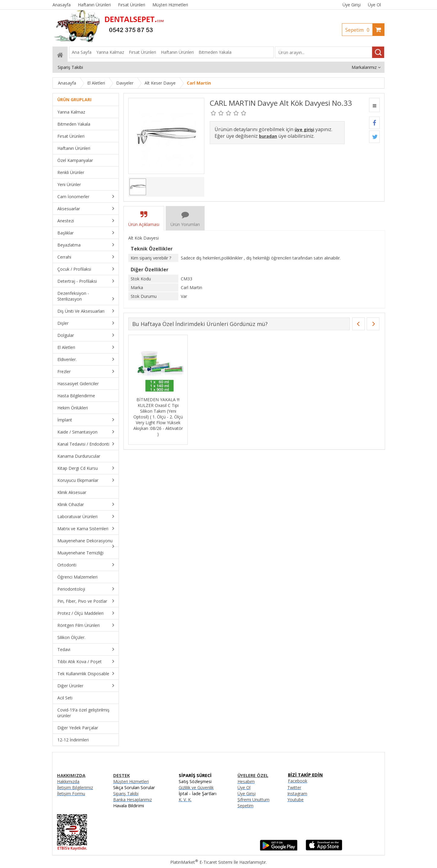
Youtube (295, 800)
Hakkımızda (68, 781)
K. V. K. (185, 800)
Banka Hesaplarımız (132, 800)
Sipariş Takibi (126, 794)
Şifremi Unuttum (254, 800)
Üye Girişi (352, 5)
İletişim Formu (71, 794)
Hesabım (246, 781)
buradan (268, 136)
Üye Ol (374, 5)
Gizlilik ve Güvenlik (196, 787)
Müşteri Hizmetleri (131, 781)
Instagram (297, 794)
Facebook (298, 781)
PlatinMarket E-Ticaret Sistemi (201, 862)
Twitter (294, 787)
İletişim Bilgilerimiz (75, 787)
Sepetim (359, 30)
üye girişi (304, 129)
